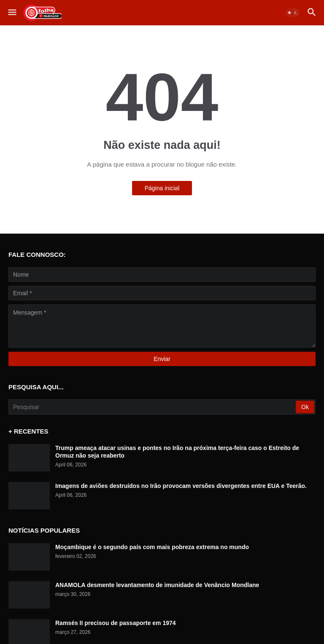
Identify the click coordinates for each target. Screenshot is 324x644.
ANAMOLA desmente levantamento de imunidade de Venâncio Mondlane (157, 585)
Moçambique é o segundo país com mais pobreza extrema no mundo (152, 547)
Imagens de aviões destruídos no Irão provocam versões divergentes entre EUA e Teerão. (181, 486)
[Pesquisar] (153, 407)
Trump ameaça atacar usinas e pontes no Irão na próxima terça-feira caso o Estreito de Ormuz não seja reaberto (177, 452)
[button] (12, 13)
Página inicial (162, 188)
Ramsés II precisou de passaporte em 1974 (116, 623)
